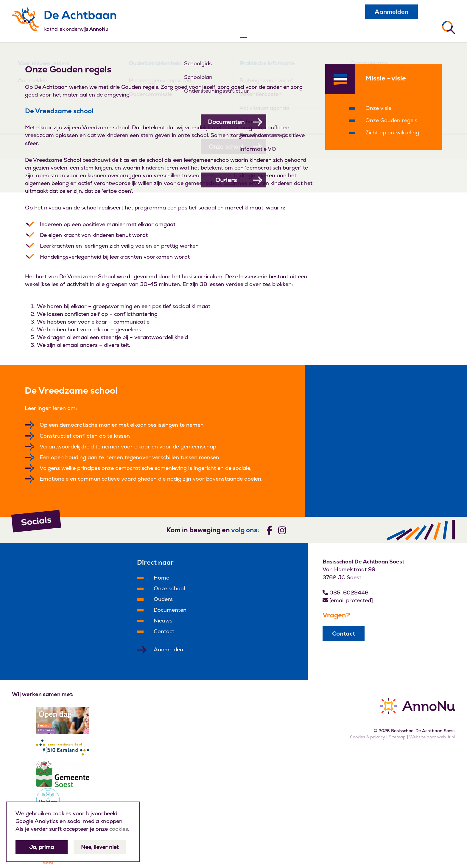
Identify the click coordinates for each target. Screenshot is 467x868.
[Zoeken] (449, 27)
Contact (164, 631)
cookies (119, 829)
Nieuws (163, 621)
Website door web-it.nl (432, 737)
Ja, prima (42, 847)
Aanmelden (391, 12)
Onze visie (378, 108)
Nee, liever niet (100, 847)
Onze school (169, 588)
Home (161, 578)
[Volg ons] (269, 530)
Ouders (163, 599)
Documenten (170, 610)
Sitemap (397, 737)
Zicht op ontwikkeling (392, 132)
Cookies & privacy (368, 737)
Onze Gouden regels (391, 120)
